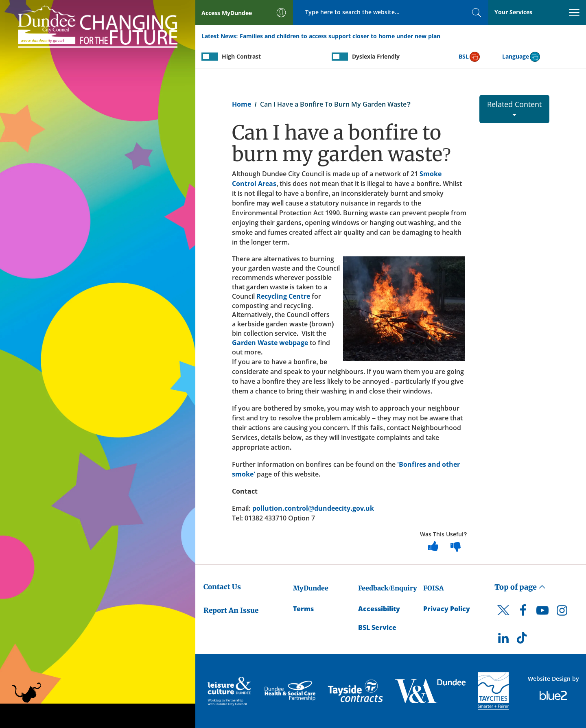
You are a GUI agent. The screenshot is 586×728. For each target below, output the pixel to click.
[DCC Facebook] (523, 612)
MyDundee (311, 588)
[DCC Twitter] (503, 617)
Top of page (520, 587)
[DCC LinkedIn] (503, 640)
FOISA (433, 588)
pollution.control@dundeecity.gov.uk (313, 508)
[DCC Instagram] (562, 612)
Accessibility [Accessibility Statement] (379, 609)
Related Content (514, 108)
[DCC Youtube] (542, 612)
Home (242, 104)
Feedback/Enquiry (388, 588)
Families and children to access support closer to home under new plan (340, 36)
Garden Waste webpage (270, 343)
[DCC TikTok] (523, 640)
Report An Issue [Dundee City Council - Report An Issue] (231, 610)
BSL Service (377, 627)
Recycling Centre (283, 296)
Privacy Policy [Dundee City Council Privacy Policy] (447, 609)
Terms (303, 609)
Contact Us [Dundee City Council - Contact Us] (222, 587)
